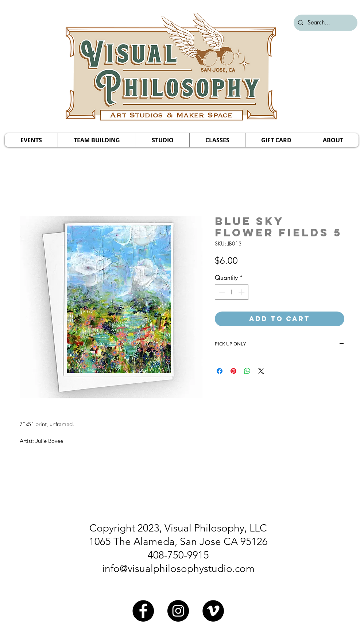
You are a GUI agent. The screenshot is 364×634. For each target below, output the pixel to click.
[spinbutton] (232, 292)
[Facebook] (143, 611)
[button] (31, 140)
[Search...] (325, 23)
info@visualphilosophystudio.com (178, 569)
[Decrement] (221, 292)
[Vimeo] (213, 611)
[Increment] (242, 292)
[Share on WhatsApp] (247, 371)
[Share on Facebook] (220, 371)
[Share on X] (261, 371)
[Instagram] (178, 611)
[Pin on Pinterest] (233, 371)
